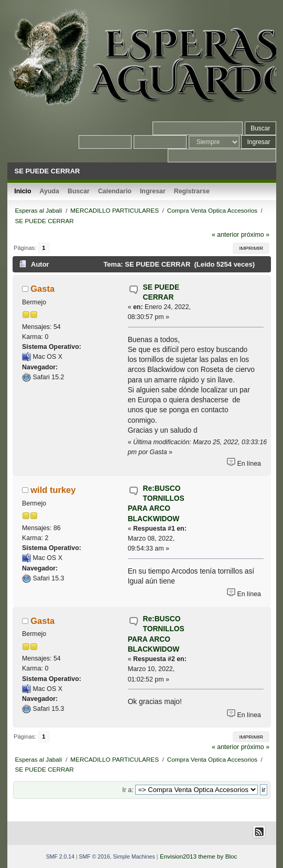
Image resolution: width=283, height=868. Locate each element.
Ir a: (128, 790)
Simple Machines (134, 856)
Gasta (42, 289)
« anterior (225, 235)
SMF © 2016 (95, 856)
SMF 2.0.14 (60, 856)
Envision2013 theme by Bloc (198, 856)
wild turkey (53, 490)
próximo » (255, 235)
